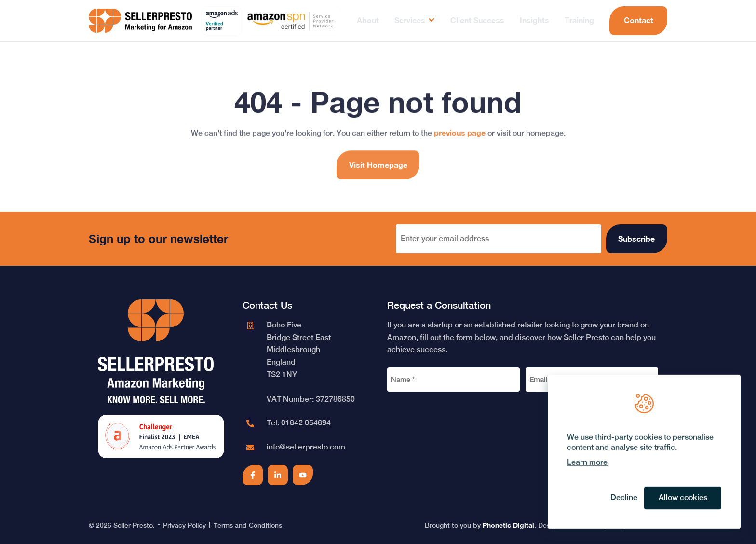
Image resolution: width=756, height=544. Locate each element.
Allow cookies (683, 498)
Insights (534, 20)
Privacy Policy (184, 525)
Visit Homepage (378, 173)
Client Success (477, 20)
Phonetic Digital (508, 525)
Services (410, 20)
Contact (639, 20)
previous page (460, 141)
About (368, 20)
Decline (624, 498)
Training (579, 20)
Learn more (587, 462)
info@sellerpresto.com (306, 447)
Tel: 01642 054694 (299, 423)
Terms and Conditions (248, 525)
